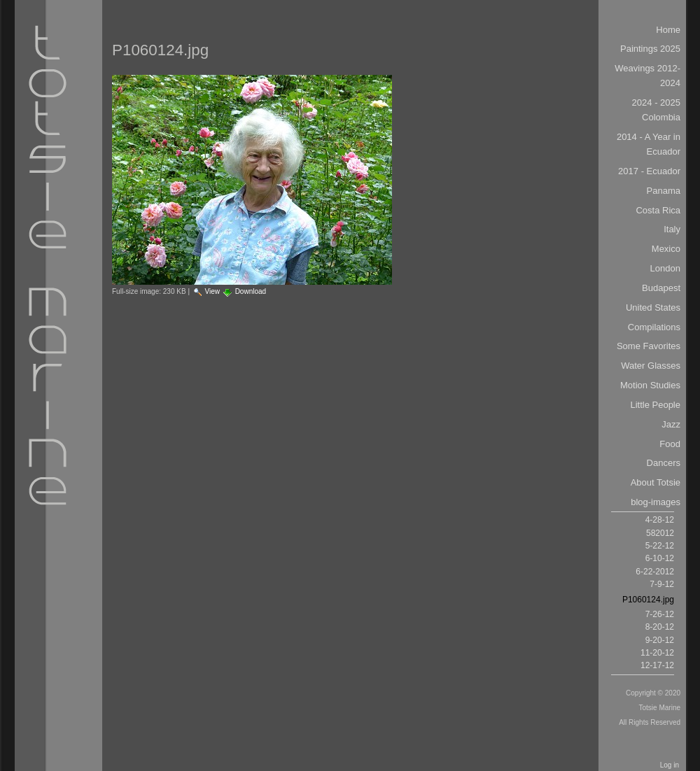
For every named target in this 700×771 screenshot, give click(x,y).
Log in (670, 765)
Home (668, 30)
